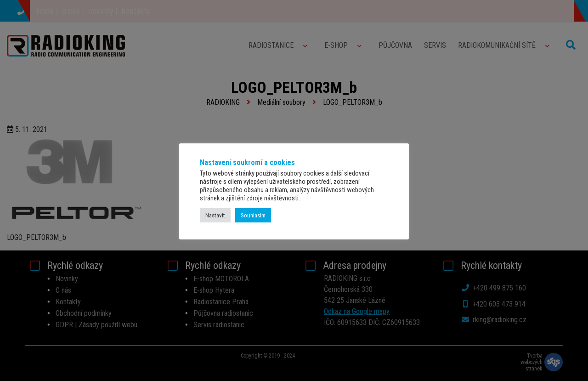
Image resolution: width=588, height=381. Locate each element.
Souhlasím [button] (253, 215)
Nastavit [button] (215, 215)
